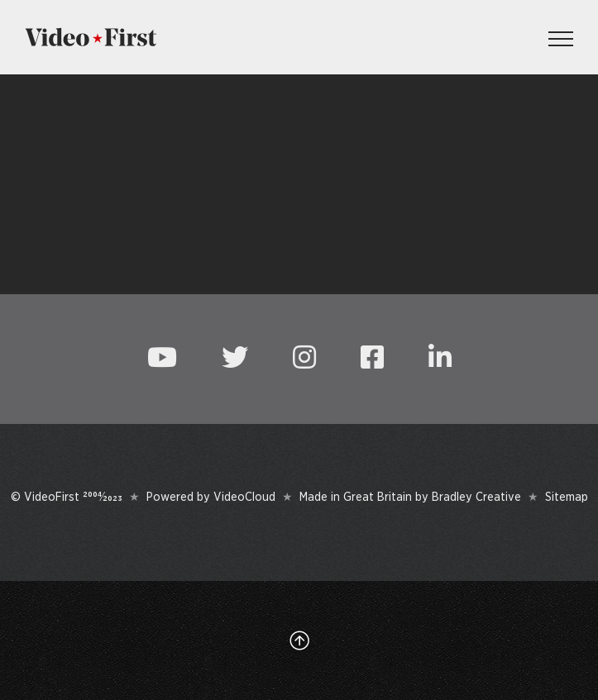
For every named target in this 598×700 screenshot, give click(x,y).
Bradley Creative (476, 497)
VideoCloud (244, 497)
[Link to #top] (299, 640)
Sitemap (567, 497)
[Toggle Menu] (561, 39)
